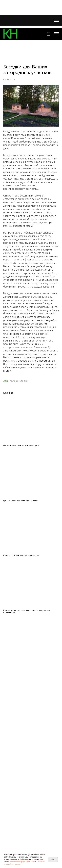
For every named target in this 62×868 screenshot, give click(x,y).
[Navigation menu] (56, 20)
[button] (48, 34)
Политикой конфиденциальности (22, 862)
